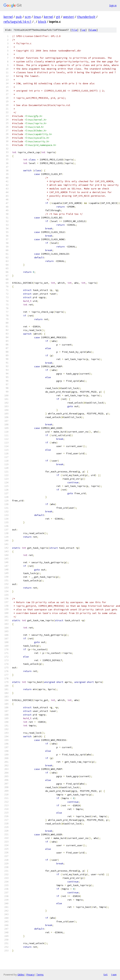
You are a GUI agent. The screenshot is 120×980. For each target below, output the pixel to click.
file (74, 30)
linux (37, 17)
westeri (69, 17)
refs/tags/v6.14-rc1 (17, 22)
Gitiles (21, 975)
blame (93, 30)
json (114, 974)
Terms (40, 975)
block (42, 22)
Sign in (113, 5)
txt (105, 974)
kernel (8, 17)
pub (19, 17)
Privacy (30, 975)
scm (28, 17)
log (83, 30)
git (58, 17)
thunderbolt (86, 17)
